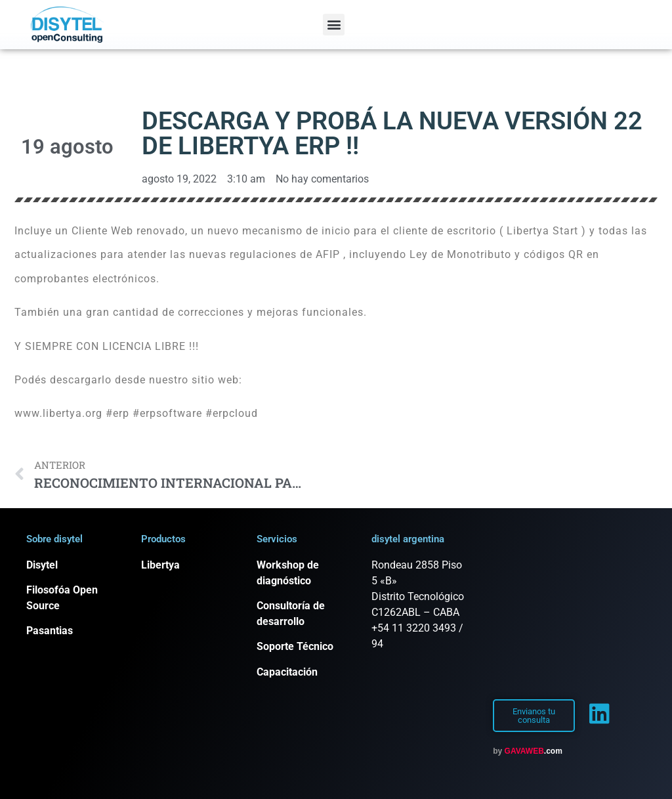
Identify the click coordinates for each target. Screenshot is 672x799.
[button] (334, 25)
